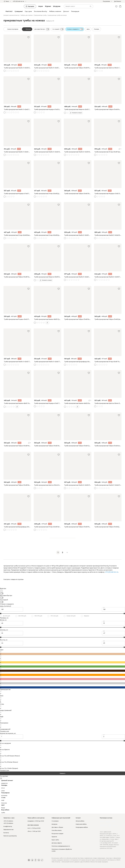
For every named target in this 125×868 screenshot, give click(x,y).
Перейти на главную (63, 455)
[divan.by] (63, 7)
